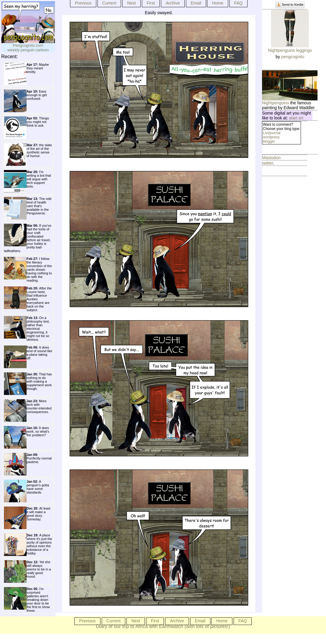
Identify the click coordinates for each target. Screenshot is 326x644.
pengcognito (293, 57)
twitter (268, 163)
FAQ (238, 3)
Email (196, 3)
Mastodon (271, 158)
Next (131, 3)
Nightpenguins (276, 103)
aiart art (296, 118)
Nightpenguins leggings (290, 50)
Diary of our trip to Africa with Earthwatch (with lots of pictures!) (163, 626)
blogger (269, 141)
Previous (83, 3)
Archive (173, 3)
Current (109, 3)
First (151, 3)
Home (217, 3)
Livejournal (272, 133)
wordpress (271, 137)
